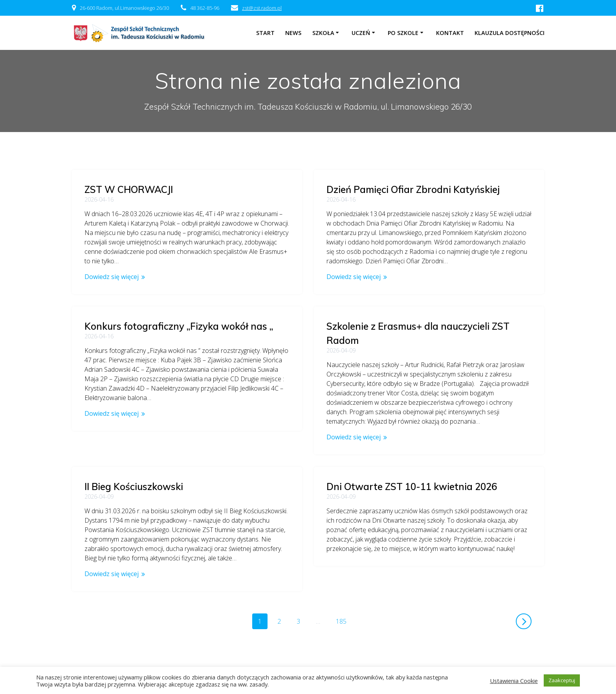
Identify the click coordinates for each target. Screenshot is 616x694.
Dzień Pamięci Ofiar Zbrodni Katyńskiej (413, 189)
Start (265, 33)
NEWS (293, 33)
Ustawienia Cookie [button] (514, 681)
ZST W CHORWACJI (129, 189)
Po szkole (403, 33)
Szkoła (323, 33)
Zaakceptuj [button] (562, 680)
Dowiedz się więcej (112, 277)
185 (344, 597)
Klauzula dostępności (510, 33)
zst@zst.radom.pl (262, 8)
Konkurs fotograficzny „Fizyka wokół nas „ (179, 326)
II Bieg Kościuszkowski (134, 463)
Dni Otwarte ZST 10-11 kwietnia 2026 (412, 487)
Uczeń (361, 33)
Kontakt (450, 33)
